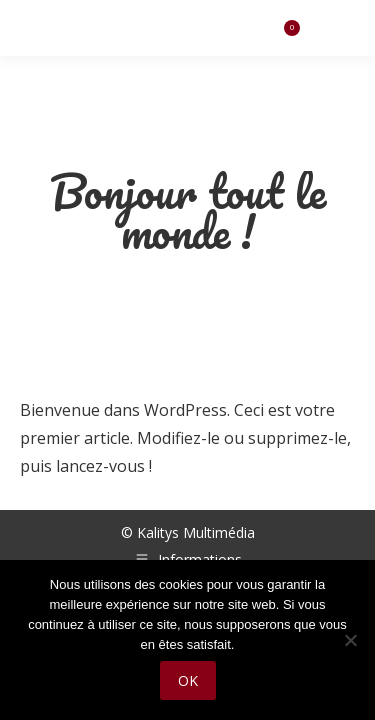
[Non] (350, 640)
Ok (188, 680)
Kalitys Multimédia (196, 532)
